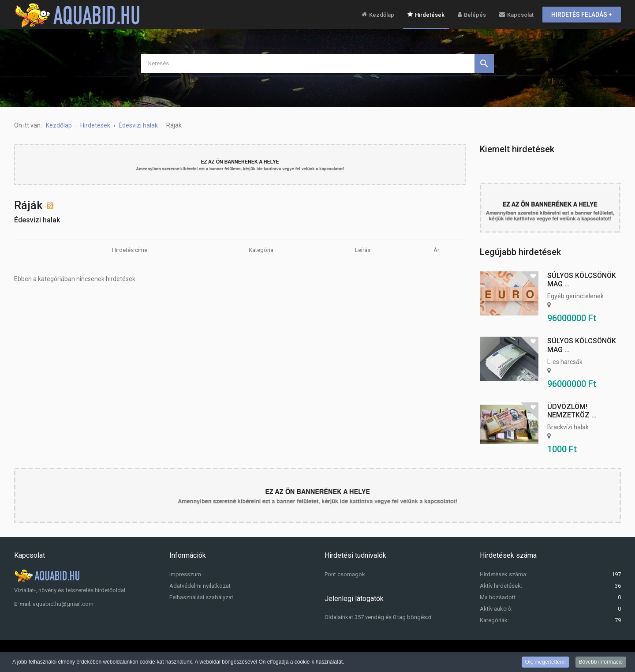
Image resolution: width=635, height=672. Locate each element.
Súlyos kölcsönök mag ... (582, 280)
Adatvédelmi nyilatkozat (200, 586)
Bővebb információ (601, 662)
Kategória (261, 250)
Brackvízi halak (568, 427)
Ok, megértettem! (546, 662)
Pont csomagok (345, 574)
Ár (436, 250)
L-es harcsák (565, 362)
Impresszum (185, 574)
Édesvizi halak (37, 220)
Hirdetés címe (130, 250)
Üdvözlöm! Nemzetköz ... (572, 411)
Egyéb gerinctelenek (575, 296)
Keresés (484, 64)
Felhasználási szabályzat (201, 597)
